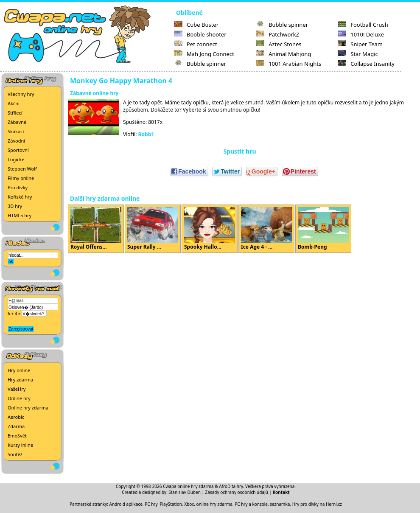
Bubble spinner (200, 64)
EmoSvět (17, 436)
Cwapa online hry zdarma (188, 486)
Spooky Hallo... (210, 229)
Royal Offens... (96, 229)
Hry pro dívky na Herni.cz (317, 504)
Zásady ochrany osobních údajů (237, 492)
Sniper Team (360, 44)
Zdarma (16, 426)
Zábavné (17, 122)
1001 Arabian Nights (288, 64)
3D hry (15, 206)
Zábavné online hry (94, 93)
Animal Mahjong (283, 54)
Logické (16, 159)
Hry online (19, 370)
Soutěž (15, 454)
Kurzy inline (20, 445)
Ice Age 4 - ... (266, 229)
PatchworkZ (277, 34)
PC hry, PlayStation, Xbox (169, 504)
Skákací (16, 131)
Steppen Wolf (22, 169)
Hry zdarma (20, 380)
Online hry (19, 398)
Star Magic (358, 54)
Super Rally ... (153, 229)
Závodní (16, 141)
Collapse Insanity (366, 64)
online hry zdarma (214, 504)
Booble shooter (200, 34)
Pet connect (196, 44)
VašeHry (17, 389)
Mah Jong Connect (204, 54)
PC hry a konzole (251, 504)
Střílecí (15, 113)
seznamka (280, 504)
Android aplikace (126, 504)
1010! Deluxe (361, 34)
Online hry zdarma (28, 408)
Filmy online (21, 178)
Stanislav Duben (185, 492)
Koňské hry (20, 197)
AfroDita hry (231, 486)
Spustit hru (239, 151)
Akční (14, 103)
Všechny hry (21, 94)
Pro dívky (18, 187)
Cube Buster (196, 25)
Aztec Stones (279, 44)
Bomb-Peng (323, 229)
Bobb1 (146, 134)
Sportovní (18, 150)
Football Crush (363, 25)
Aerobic (16, 417)
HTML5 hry (20, 215)
